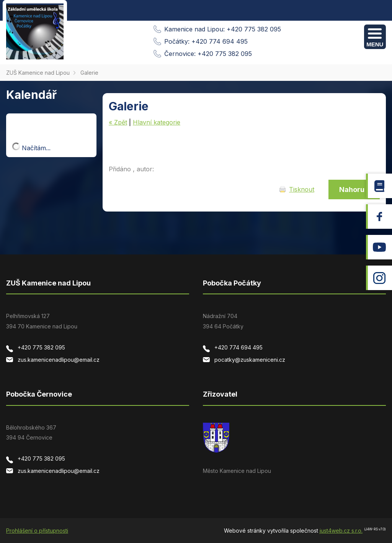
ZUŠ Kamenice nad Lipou (38, 73)
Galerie (89, 73)
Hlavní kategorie (157, 122)
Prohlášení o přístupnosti (37, 531)
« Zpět (118, 122)
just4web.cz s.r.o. (341, 531)
